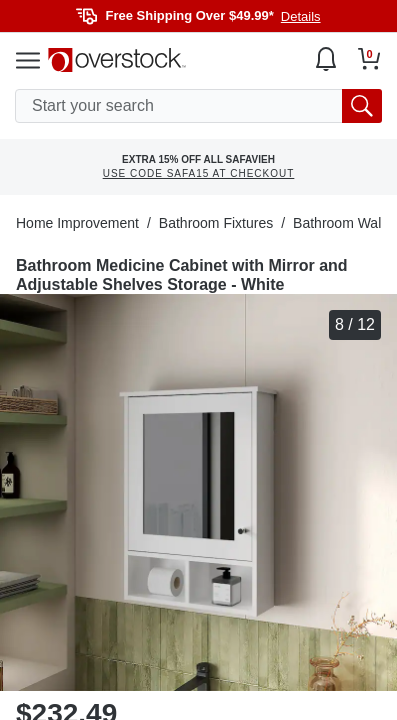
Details (301, 16)
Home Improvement (77, 223)
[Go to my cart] (369, 59)
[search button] (362, 106)
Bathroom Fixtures (216, 223)
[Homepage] (117, 60)
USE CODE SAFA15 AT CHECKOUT (199, 173)
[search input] (198, 106)
